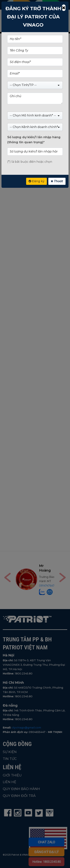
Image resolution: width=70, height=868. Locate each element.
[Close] (64, 8)
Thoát (57, 181)
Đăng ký (36, 181)
